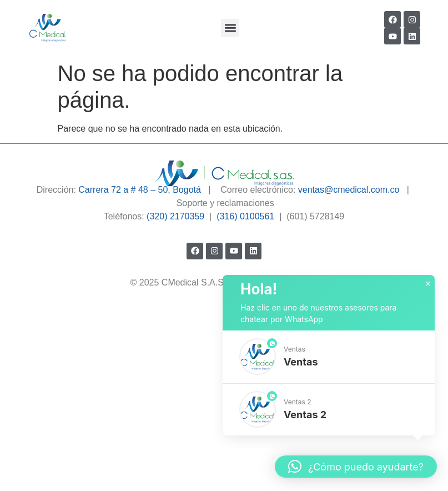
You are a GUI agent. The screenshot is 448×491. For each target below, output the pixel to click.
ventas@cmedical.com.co (349, 190)
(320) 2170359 (175, 216)
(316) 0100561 (245, 216)
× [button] (428, 284)
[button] (230, 28)
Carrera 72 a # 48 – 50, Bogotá (140, 190)
